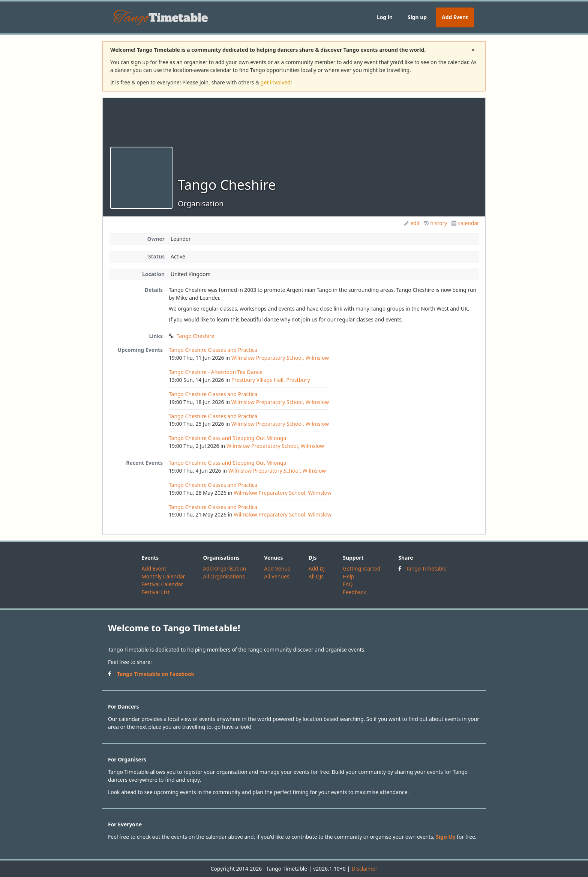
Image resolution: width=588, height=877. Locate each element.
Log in (385, 17)
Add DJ (317, 568)
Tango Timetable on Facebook (156, 674)
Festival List (155, 592)
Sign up (417, 17)
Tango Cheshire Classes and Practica (213, 350)
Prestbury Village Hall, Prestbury (271, 380)
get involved (276, 82)
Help (348, 576)
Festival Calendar (162, 584)
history (436, 223)
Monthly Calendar (163, 576)
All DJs (316, 576)
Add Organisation (224, 568)
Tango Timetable (426, 568)
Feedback (354, 592)
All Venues (277, 576)
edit (412, 223)
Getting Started (361, 568)
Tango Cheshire (196, 336)
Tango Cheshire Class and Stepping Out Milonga (227, 438)
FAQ (348, 584)
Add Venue (277, 568)
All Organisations (224, 576)
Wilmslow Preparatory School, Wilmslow (280, 358)
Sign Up (446, 837)
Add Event (455, 17)
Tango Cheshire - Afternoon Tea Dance (216, 372)
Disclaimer (364, 869)
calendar (465, 223)
